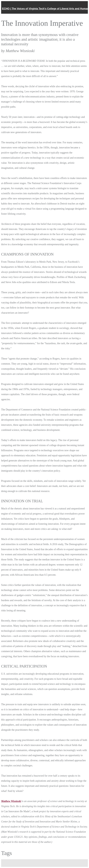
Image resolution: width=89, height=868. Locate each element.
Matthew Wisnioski (11, 801)
